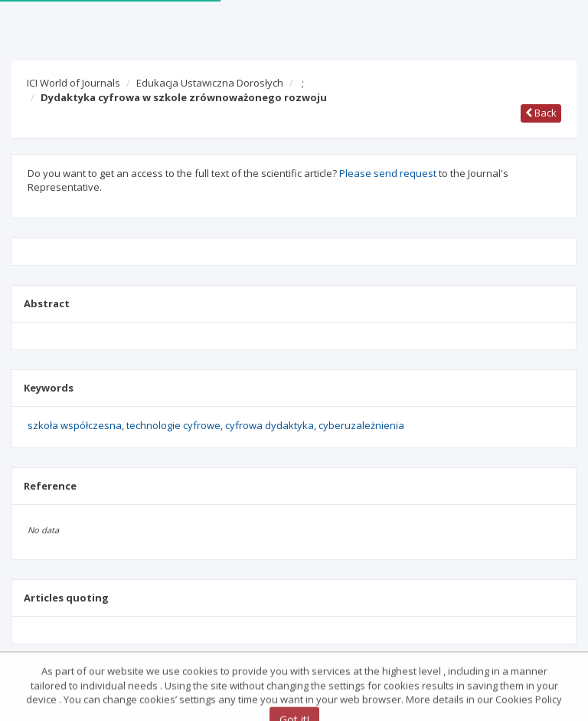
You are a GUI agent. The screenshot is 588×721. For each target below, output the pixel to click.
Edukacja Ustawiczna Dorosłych (210, 83)
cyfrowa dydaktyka (269, 425)
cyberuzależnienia (361, 425)
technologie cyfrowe (173, 425)
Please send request (388, 173)
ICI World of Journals (73, 83)
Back (541, 113)
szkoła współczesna (75, 425)
